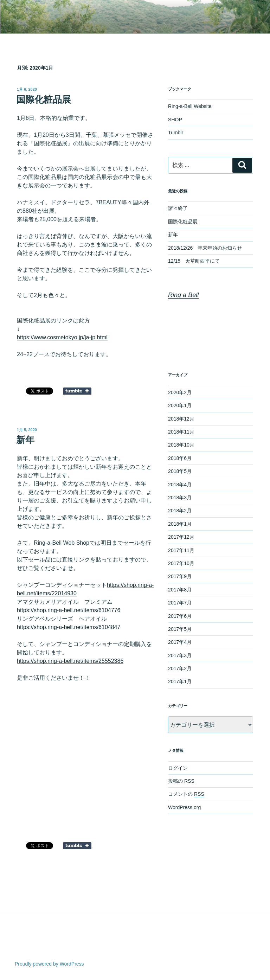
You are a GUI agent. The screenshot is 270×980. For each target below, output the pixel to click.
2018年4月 (180, 485)
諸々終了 (178, 208)
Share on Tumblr (77, 391)
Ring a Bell (183, 295)
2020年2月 (180, 392)
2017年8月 (180, 590)
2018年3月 (180, 498)
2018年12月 (181, 419)
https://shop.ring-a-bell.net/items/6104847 (69, 627)
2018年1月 (180, 524)
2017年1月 (180, 681)
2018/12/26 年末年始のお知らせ (205, 248)
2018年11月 (181, 432)
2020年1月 (180, 405)
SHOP (175, 120)
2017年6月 (180, 616)
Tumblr (176, 133)
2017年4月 (180, 642)
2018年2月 (180, 511)
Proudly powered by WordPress (49, 964)
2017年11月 (181, 550)
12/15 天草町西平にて (194, 261)
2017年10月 (181, 563)
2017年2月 (180, 668)
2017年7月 (180, 603)
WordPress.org (184, 807)
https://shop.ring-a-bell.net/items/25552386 (70, 661)
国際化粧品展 (44, 100)
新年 (25, 440)
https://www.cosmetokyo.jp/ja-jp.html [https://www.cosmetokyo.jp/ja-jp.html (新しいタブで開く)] (62, 337)
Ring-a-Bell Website (190, 106)
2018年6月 (180, 458)
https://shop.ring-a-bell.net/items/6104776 (69, 610)
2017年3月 (180, 655)
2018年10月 (181, 445)
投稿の (181, 781)
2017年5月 (180, 629)
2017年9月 (180, 576)
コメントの (186, 794)
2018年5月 (180, 471)
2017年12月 (181, 537)
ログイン (178, 768)
